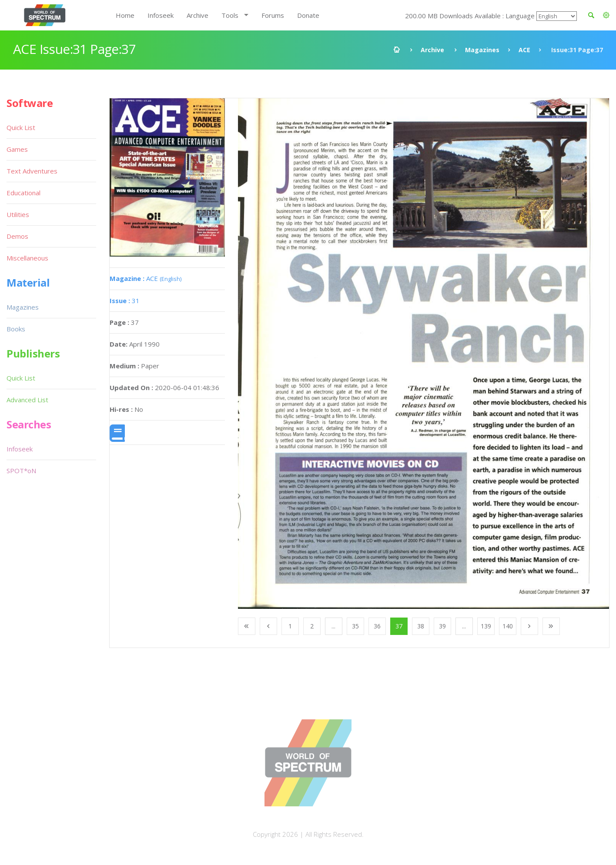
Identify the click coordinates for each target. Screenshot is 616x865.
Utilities (18, 214)
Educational (23, 193)
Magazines (482, 50)
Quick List (21, 127)
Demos (17, 236)
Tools (230, 15)
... (333, 626)
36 (377, 626)
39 (442, 626)
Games (17, 149)
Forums (273, 15)
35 (355, 626)
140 (508, 626)
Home (125, 15)
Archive (198, 15)
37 (399, 626)
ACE (524, 50)
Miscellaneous (27, 258)
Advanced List (27, 400)
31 (125, 301)
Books (16, 329)
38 (421, 626)
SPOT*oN (21, 471)
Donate (308, 15)
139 (486, 626)
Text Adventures (32, 171)
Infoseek (161, 15)
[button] (606, 15)
